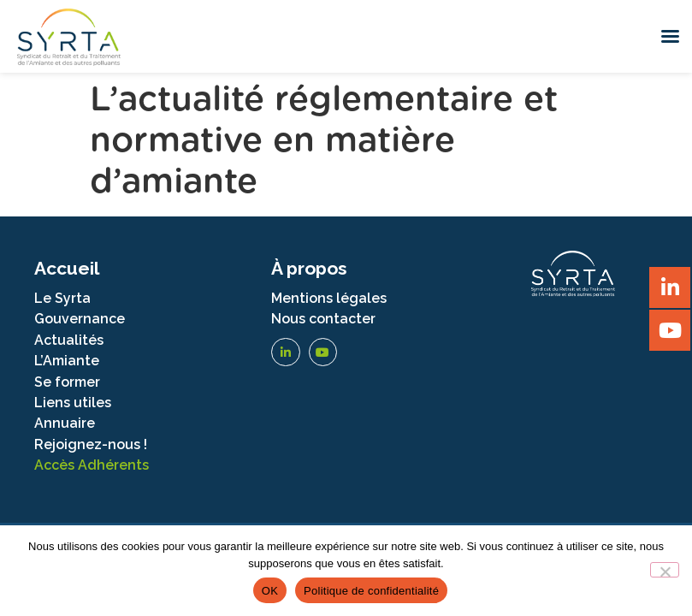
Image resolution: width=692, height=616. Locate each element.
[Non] (665, 570)
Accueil (67, 268)
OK (270, 591)
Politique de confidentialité (371, 591)
